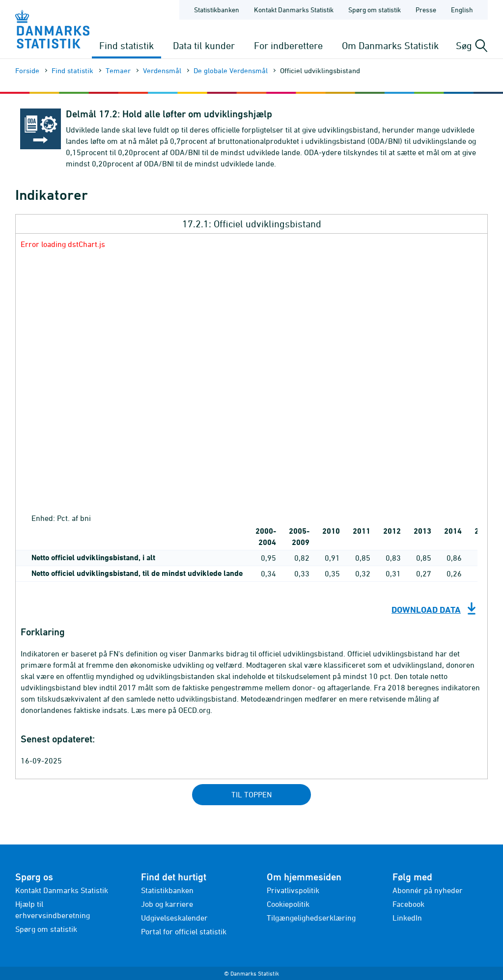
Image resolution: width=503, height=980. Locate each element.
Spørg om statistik (46, 929)
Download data (426, 610)
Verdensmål (162, 70)
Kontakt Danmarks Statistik (62, 890)
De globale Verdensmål (231, 70)
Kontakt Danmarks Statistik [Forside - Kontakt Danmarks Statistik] (294, 10)
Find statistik (126, 45)
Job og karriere (167, 904)
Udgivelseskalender (174, 918)
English (462, 10)
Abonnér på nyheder (428, 890)
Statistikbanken (217, 10)
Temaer (118, 70)
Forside (27, 70)
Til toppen (251, 794)
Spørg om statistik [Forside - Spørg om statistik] (375, 10)
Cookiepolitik (288, 904)
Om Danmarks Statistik (390, 45)
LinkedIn (407, 918)
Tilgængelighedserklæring (311, 918)
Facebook (408, 904)
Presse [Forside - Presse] (426, 10)
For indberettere (288, 45)
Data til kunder (204, 45)
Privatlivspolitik (293, 890)
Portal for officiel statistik (184, 931)
